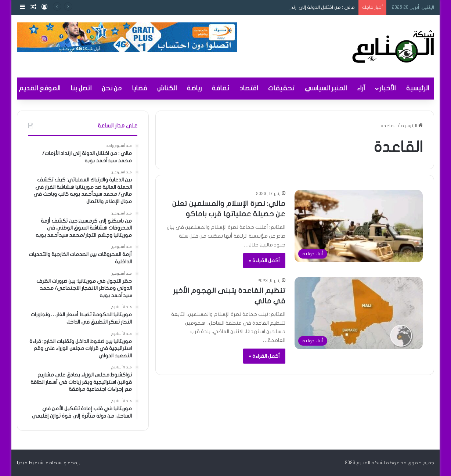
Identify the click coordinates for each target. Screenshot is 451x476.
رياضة (194, 88)
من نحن (112, 88)
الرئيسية (418, 88)
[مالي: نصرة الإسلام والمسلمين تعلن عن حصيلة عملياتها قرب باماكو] (359, 226)
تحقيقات (281, 88)
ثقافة (221, 88)
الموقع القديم (39, 88)
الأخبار (387, 88)
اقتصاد (249, 88)
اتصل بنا (81, 88)
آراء (361, 88)
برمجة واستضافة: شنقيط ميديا (49, 463)
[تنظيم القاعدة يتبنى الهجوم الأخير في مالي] (359, 313)
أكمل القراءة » (264, 261)
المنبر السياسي (326, 88)
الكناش (167, 88)
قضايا (139, 88)
